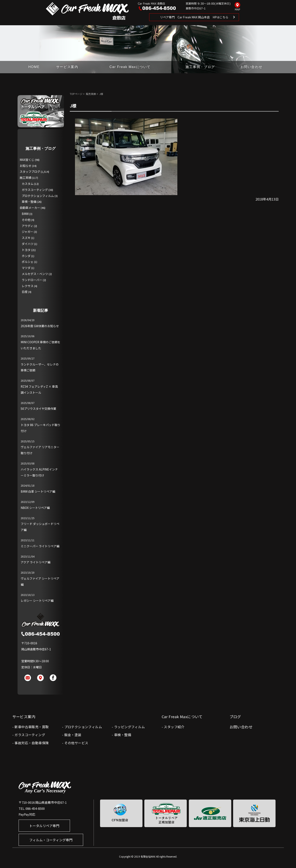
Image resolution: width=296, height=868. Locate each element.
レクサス (28, 286)
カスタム (28, 184)
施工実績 (25, 178)
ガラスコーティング (35, 190)
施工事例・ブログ (200, 67)
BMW (25, 214)
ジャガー (27, 232)
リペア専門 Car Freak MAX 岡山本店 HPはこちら (194, 17)
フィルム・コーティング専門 (51, 840)
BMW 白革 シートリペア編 (38, 491)
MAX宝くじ (27, 160)
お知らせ (25, 166)
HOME (34, 67)
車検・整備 (29, 202)
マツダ (26, 268)
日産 (25, 292)
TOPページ (76, 94)
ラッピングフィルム (130, 727)
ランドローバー (32, 280)
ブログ (235, 717)
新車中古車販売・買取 (32, 727)
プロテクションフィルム (38, 196)
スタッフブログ (30, 172)
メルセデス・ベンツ (35, 274)
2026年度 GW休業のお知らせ (40, 326)
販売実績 (91, 94)
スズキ (26, 238)
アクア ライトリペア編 (36, 562)
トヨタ (26, 250)
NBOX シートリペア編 (35, 508)
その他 (26, 220)
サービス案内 (67, 67)
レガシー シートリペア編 (37, 601)
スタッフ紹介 (174, 727)
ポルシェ (28, 262)
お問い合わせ (252, 67)
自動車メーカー (30, 208)
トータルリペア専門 (44, 826)
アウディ (27, 226)
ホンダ (26, 256)
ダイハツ (28, 244)
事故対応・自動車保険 (32, 743)
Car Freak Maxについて (130, 67)
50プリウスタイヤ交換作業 (38, 409)
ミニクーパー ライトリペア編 (40, 546)
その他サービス (76, 743)
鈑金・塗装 (73, 735)
